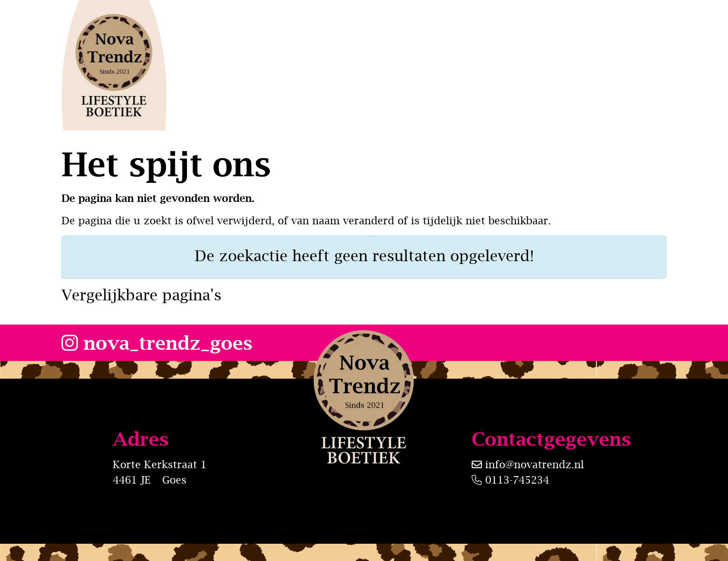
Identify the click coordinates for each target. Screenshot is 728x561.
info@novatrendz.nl (535, 464)
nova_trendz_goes (157, 343)
